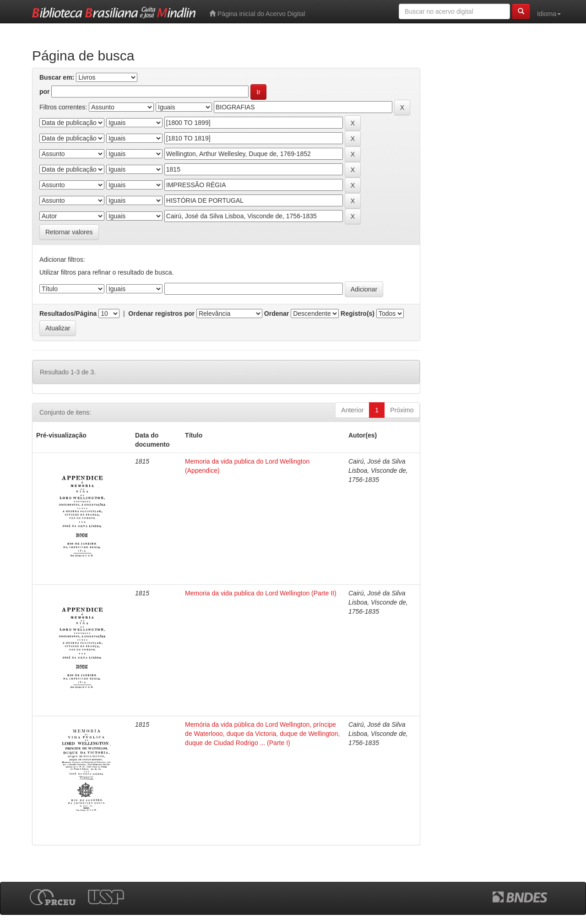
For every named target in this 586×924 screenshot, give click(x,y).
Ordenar (277, 313)
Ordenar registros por (161, 313)
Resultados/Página (68, 313)
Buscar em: (57, 77)
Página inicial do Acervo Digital (257, 14)
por (45, 92)
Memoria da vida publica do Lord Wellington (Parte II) (260, 593)
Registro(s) (358, 313)
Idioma (549, 14)
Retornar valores (69, 232)
